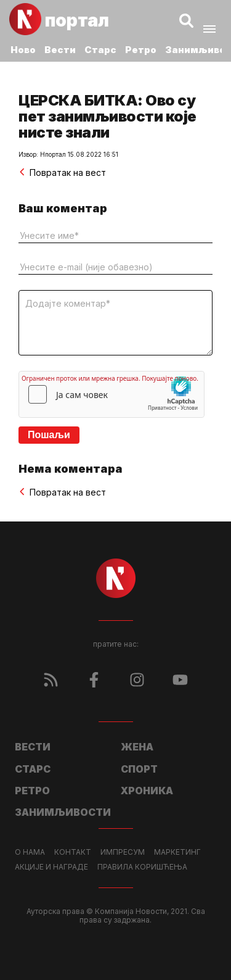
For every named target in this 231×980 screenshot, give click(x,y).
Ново (23, 50)
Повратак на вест (62, 172)
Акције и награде (51, 867)
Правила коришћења (142, 867)
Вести (60, 50)
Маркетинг (177, 852)
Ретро (141, 50)
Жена (137, 747)
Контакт (73, 852)
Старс (100, 50)
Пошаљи (49, 435)
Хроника (147, 791)
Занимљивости (63, 812)
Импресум (123, 852)
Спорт (139, 769)
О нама (30, 852)
